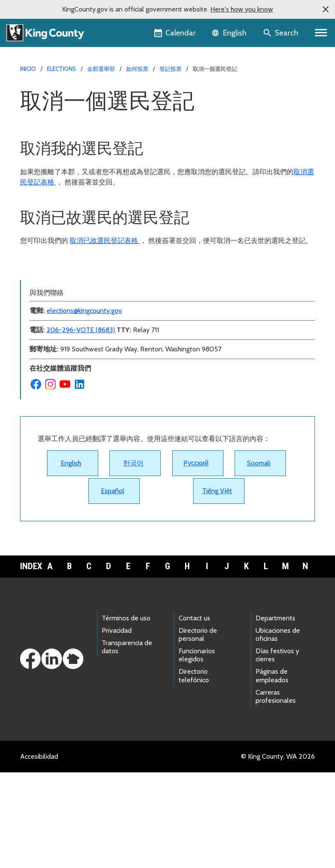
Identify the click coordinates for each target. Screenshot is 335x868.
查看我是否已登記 (53, 324)
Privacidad (117, 726)
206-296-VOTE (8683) (81, 425)
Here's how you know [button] (242, 9)
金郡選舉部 (101, 69)
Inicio (28, 69)
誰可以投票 (42, 352)
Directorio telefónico (194, 771)
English (71, 559)
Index (30, 662)
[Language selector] (230, 33)
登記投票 (170, 69)
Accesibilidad (39, 852)
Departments (275, 714)
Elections (62, 69)
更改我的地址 (46, 283)
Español (113, 586)
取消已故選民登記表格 (105, 241)
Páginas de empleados (272, 771)
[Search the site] (281, 33)
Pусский (196, 559)
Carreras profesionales (276, 792)
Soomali (259, 559)
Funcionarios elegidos (197, 751)
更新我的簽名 (46, 338)
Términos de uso (126, 714)
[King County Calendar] (175, 33)
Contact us (194, 714)
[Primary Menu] (321, 33)
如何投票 (137, 69)
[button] (326, 9)
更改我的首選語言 (53, 297)
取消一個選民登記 (53, 270)
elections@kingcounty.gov (84, 406)
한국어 (133, 559)
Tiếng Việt (217, 586)
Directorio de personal (198, 730)
